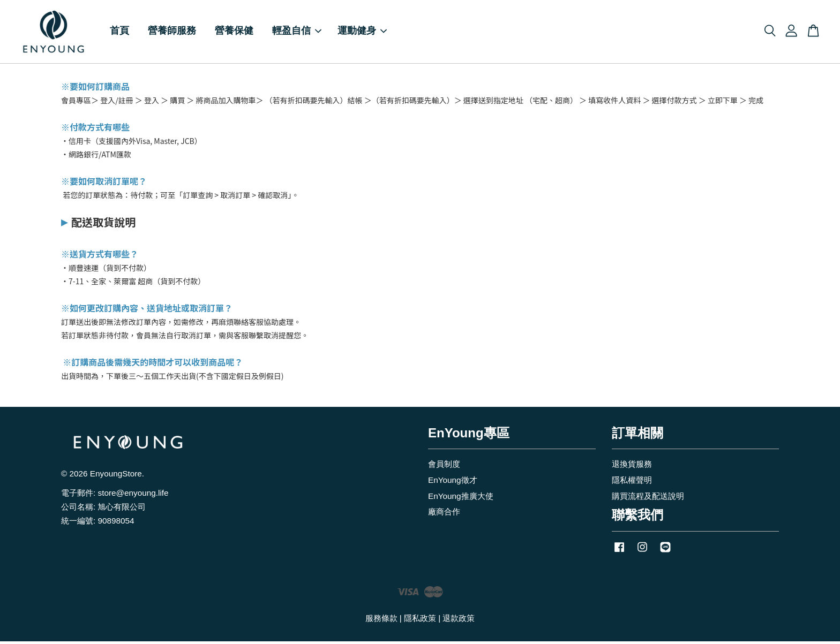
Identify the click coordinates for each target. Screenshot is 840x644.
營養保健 (234, 32)
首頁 (119, 32)
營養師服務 (172, 32)
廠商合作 (444, 514)
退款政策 (459, 621)
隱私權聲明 (632, 482)
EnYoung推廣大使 (461, 498)
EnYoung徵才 (453, 482)
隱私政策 (420, 621)
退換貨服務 (632, 466)
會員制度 (444, 466)
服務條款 (381, 621)
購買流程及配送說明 (648, 498)
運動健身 (362, 32)
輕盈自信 (297, 32)
